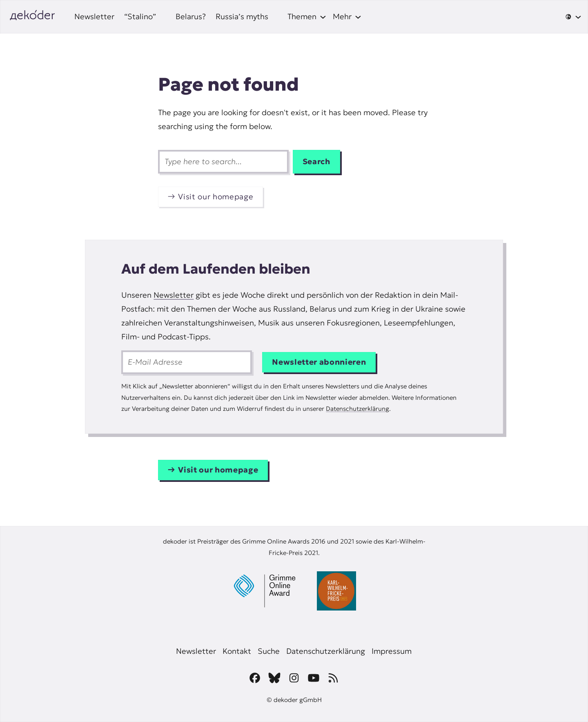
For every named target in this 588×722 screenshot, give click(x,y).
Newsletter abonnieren (319, 362)
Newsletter (174, 295)
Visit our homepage (216, 197)
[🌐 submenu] (573, 17)
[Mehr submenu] (347, 17)
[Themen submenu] (307, 17)
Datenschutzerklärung (357, 409)
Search (316, 162)
